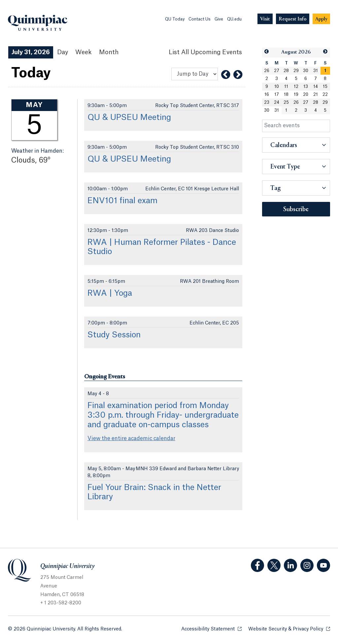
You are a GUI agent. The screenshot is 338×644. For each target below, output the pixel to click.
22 (325, 95)
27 (277, 71)
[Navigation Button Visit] (265, 19)
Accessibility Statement (211, 629)
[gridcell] (325, 71)
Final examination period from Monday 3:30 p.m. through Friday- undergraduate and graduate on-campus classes (163, 415)
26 (267, 71)
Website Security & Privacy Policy (289, 629)
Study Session (114, 335)
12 (296, 87)
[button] (267, 52)
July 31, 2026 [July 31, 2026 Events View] (31, 52)
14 (316, 87)
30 (306, 71)
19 (296, 95)
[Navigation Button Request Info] (293, 19)
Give (219, 19)
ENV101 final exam (122, 201)
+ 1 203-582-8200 (61, 603)
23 (267, 102)
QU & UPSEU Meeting (129, 118)
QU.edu (234, 19)
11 (286, 87)
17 (277, 95)
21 (316, 95)
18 (286, 95)
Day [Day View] (63, 52)
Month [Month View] (109, 52)
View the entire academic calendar (131, 438)
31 (316, 71)
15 (325, 87)
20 (306, 95)
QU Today (175, 19)
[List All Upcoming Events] (205, 52)
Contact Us (200, 19)
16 (267, 95)
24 (277, 102)
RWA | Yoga (110, 293)
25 (286, 102)
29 (296, 71)
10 (277, 87)
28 (286, 71)
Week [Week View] (84, 52)
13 (306, 87)
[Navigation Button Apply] (321, 19)
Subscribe (296, 209)
